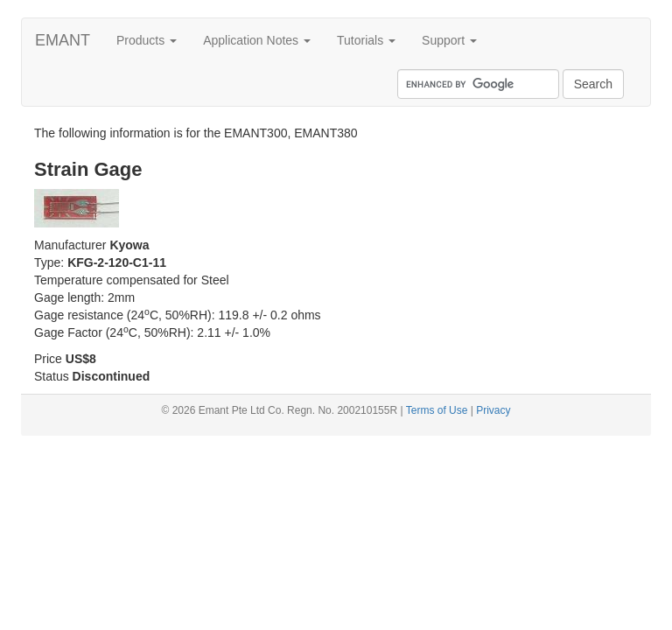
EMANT (63, 40)
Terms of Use (437, 410)
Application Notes (257, 40)
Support (449, 40)
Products (147, 40)
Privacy (493, 410)
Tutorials (366, 40)
